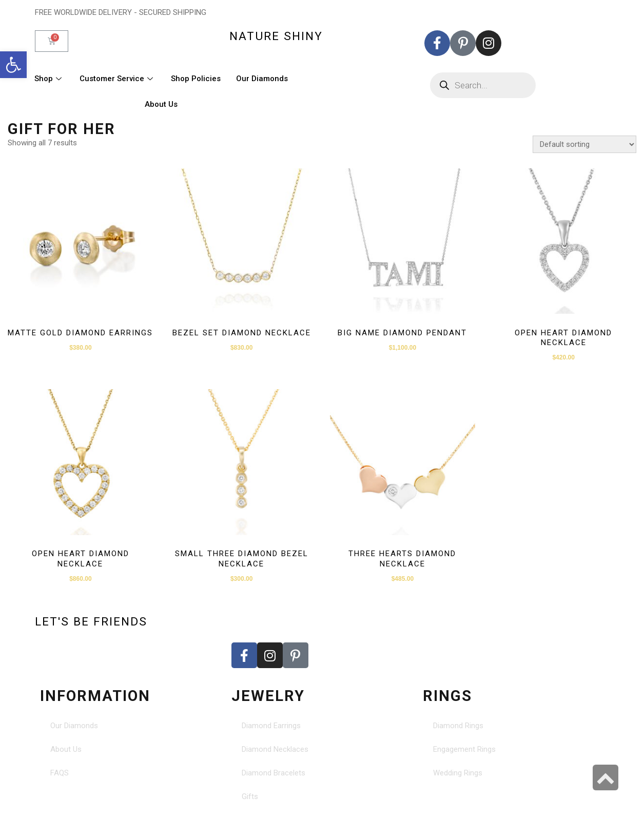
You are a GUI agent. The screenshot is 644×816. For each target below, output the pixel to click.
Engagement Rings (464, 749)
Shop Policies (196, 79)
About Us (161, 104)
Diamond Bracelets (274, 773)
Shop (49, 79)
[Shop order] (584, 144)
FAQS (60, 773)
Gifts (250, 796)
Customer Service (118, 79)
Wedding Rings (458, 773)
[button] (13, 65)
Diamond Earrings (271, 726)
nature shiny (276, 36)
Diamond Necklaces (275, 749)
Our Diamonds (262, 79)
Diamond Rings (458, 726)
